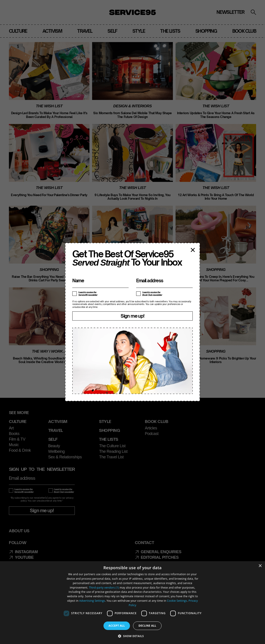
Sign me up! (132, 316)
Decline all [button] (147, 626)
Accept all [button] (117, 626)
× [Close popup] (193, 250)
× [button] (260, 566)
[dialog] (132, 603)
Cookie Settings (177, 601)
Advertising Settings (92, 601)
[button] (133, 636)
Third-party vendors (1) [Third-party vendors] (104, 588)
